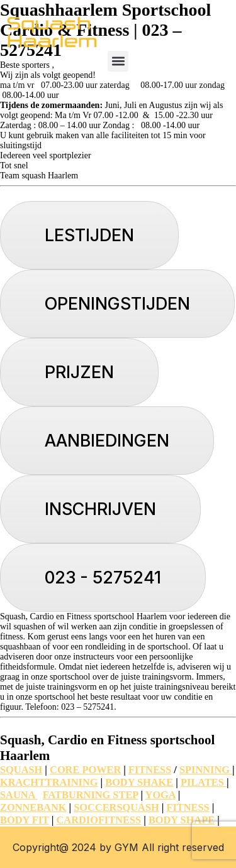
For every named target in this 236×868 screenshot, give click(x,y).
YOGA (160, 795)
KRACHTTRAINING (49, 782)
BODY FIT (25, 820)
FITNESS (150, 770)
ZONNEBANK (33, 807)
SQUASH (21, 770)
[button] (118, 61)
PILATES (204, 782)
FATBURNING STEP (91, 795)
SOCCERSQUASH (116, 807)
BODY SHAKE (139, 782)
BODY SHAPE (182, 820)
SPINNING (206, 770)
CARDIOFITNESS (99, 820)
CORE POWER (85, 770)
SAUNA (19, 795)
